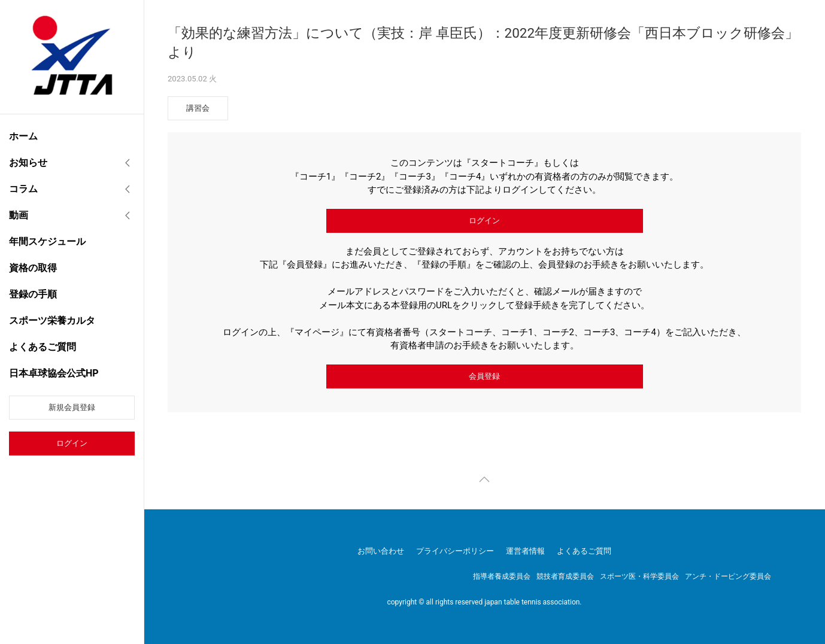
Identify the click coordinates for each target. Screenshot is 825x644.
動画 (19, 215)
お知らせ (28, 162)
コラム (23, 189)
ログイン (72, 443)
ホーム (23, 136)
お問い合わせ (381, 551)
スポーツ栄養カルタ (52, 321)
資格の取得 (33, 268)
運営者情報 (525, 551)
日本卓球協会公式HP (54, 373)
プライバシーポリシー (455, 551)
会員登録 (484, 376)
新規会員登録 (72, 407)
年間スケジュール (47, 242)
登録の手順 (33, 294)
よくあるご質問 (43, 347)
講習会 (198, 108)
